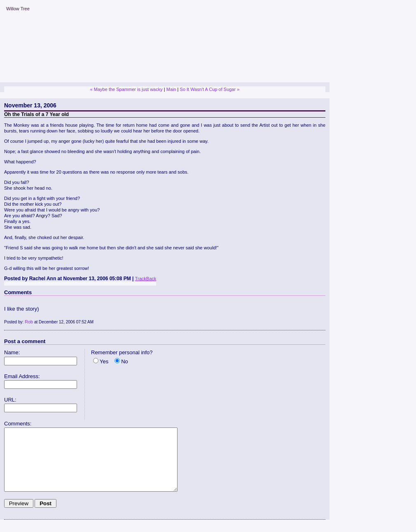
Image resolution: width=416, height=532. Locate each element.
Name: (12, 352)
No (125, 361)
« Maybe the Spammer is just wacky (126, 89)
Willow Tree (18, 9)
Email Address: (22, 376)
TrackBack (146, 279)
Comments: (18, 424)
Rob (29, 322)
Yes (104, 361)
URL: (10, 400)
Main (171, 89)
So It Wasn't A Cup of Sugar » (210, 89)
